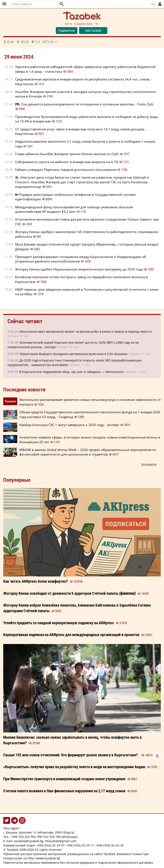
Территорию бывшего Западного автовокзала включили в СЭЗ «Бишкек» (74, 354)
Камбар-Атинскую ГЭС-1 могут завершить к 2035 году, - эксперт (69, 425)
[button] (62, 4)
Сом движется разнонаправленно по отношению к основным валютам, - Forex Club (84, 104)
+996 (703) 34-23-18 (109, 845)
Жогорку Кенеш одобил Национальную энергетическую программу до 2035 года (79, 269)
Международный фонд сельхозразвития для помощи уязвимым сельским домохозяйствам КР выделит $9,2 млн (74, 209)
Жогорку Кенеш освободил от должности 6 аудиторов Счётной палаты (69, 593)
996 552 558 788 (49, 837)
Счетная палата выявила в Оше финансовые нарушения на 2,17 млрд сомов (64, 791)
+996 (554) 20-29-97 (50, 845)
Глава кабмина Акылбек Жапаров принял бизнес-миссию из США (67, 154)
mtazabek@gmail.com (61, 841)
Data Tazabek (93, 30)
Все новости (149, 464)
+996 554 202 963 (23, 837)
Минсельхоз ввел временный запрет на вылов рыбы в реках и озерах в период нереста (86, 331)
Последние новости (24, 389)
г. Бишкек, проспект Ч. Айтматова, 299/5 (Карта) (39, 832)
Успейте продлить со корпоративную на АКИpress (59, 623)
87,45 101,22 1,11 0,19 (30, 42)
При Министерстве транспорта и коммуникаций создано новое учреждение (64, 779)
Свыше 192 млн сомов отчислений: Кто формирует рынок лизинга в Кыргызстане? (70, 755)
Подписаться (67, 30)
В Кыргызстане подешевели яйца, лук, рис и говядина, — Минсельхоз (72, 372)
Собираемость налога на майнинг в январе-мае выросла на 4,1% (67, 162)
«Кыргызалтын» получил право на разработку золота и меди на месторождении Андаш (74, 767)
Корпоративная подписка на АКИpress (71, 635)
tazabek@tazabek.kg (29, 841)
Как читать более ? (36, 581)
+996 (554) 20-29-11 (80, 845)
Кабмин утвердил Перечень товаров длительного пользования (66, 170)
